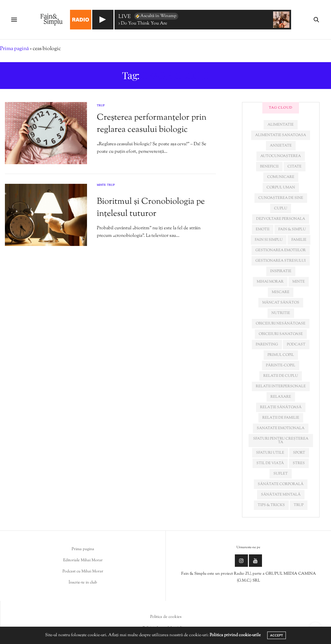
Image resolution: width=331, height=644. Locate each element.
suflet (281, 474)
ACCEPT (277, 635)
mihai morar (270, 282)
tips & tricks (271, 505)
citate (295, 166)
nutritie (281, 313)
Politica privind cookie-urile (235, 635)
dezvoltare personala (281, 219)
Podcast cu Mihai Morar (83, 571)
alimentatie (281, 125)
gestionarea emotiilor (281, 250)
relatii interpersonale (281, 386)
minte (299, 282)
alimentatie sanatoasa (281, 135)
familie (299, 240)
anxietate (281, 146)
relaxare (281, 397)
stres (299, 463)
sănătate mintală (281, 495)
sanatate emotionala (281, 428)
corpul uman (281, 187)
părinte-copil (281, 365)
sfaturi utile (270, 453)
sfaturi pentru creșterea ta (281, 440)
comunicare (281, 177)
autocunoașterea (281, 156)
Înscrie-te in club (83, 583)
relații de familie (281, 418)
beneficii (269, 166)
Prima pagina (83, 549)
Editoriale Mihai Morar (83, 560)
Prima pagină (14, 49)
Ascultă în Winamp (156, 16)
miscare (281, 292)
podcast (296, 344)
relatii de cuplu (281, 376)
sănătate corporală (281, 484)
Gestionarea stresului (281, 261)
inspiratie (281, 271)
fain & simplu (292, 229)
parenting (267, 344)
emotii (263, 229)
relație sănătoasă (281, 407)
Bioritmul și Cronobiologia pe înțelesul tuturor (151, 208)
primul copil (281, 355)
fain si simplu (269, 240)
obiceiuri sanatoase (281, 334)
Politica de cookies (166, 617)
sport (299, 453)
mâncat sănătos (281, 303)
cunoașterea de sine (281, 198)
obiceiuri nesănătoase (281, 323)
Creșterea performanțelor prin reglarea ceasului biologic (152, 123)
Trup (101, 106)
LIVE (125, 17)
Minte (101, 185)
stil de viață (270, 463)
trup (299, 505)
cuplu (281, 208)
